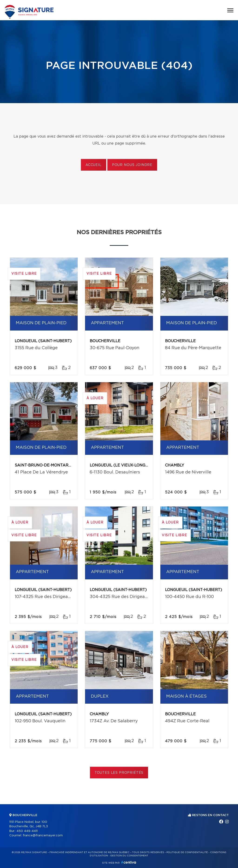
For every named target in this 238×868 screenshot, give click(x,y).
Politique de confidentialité (187, 852)
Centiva (129, 862)
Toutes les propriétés (119, 773)
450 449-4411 (27, 831)
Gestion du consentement (129, 856)
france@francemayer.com (43, 836)
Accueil (94, 165)
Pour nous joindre (132, 165)
